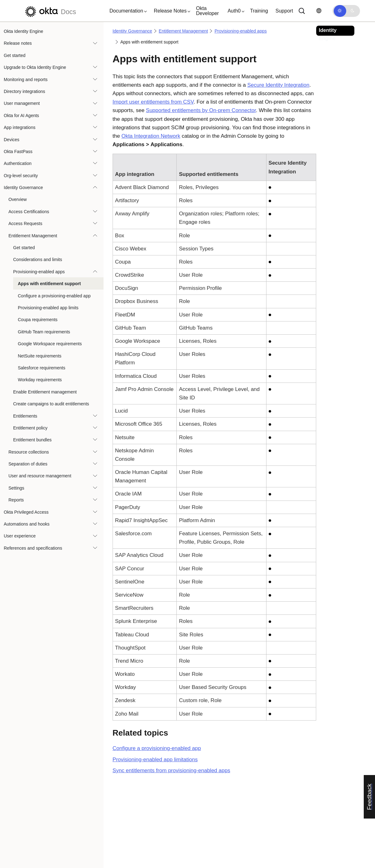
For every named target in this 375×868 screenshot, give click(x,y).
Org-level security (21, 176)
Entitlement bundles (32, 440)
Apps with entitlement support (49, 284)
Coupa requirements (38, 320)
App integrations (20, 127)
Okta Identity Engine (23, 31)
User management (22, 103)
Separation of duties (28, 464)
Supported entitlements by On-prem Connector (201, 110)
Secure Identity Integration (278, 85)
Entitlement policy (30, 428)
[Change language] (319, 11)
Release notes (18, 43)
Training (259, 11)
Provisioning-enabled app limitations (155, 760)
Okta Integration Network (151, 136)
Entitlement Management (33, 236)
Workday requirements (40, 380)
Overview (18, 199)
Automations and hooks (27, 524)
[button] (127, 11)
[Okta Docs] (50, 11)
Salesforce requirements (42, 368)
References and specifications (33, 548)
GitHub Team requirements (44, 332)
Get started (15, 55)
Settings (16, 488)
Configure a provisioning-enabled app (54, 296)
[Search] (302, 11)
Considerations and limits (38, 259)
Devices (12, 140)
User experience (20, 536)
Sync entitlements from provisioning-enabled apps (171, 770)
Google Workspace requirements (50, 344)
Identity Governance (23, 187)
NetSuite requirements (40, 356)
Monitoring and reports (26, 80)
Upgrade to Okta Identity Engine (35, 67)
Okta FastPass (18, 152)
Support (284, 11)
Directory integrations (24, 91)
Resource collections (29, 452)
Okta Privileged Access (26, 512)
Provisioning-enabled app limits (48, 308)
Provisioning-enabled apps (39, 272)
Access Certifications (29, 212)
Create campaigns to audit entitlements (51, 404)
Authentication (18, 163)
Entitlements (25, 416)
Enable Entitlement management (45, 392)
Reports (16, 500)
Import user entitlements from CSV (153, 102)
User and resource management (40, 476)
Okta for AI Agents (21, 116)
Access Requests (25, 223)
